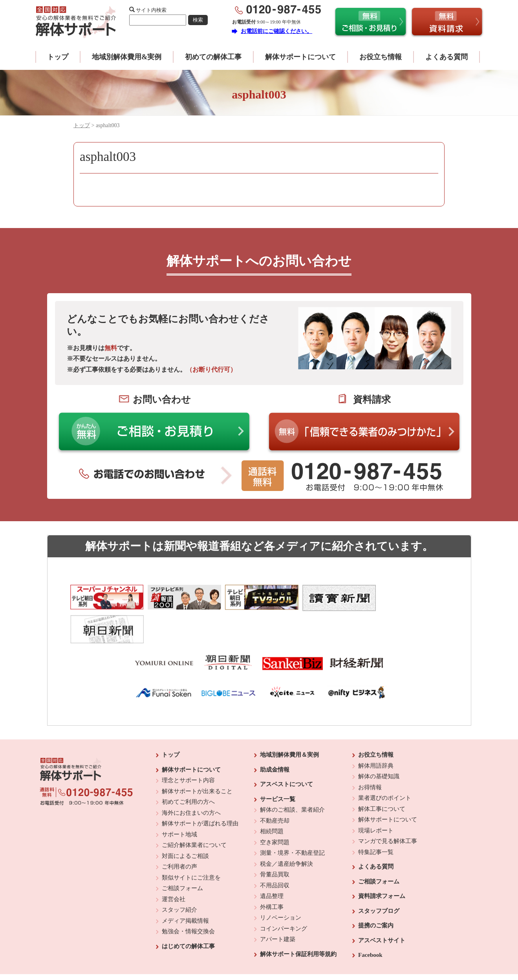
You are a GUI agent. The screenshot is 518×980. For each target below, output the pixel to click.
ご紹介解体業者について (194, 814)
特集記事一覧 (376, 821)
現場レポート (376, 799)
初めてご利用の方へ (188, 771)
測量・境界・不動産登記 (292, 822)
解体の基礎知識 (379, 745)
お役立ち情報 (381, 57)
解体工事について (382, 778)
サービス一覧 (278, 768)
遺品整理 (272, 865)
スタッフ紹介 (179, 879)
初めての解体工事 (213, 57)
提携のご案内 (376, 894)
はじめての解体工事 (188, 915)
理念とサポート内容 (188, 749)
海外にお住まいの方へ (191, 782)
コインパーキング (284, 898)
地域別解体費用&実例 (127, 57)
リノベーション (281, 887)
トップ (58, 57)
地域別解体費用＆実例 (289, 724)
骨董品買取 (275, 843)
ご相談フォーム (182, 857)
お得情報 (370, 756)
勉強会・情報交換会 (188, 900)
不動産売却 (275, 790)
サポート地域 (179, 803)
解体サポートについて (300, 57)
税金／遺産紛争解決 (286, 833)
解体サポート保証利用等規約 (298, 923)
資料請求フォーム (382, 865)
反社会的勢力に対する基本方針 (253, 953)
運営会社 (174, 868)
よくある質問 (447, 57)
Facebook (370, 924)
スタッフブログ (379, 880)
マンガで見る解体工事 (388, 810)
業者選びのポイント (385, 767)
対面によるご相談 (185, 825)
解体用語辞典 (376, 735)
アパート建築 (278, 908)
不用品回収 (275, 854)
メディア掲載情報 (185, 890)
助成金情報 (275, 739)
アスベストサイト (382, 909)
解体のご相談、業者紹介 (292, 779)
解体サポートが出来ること (197, 760)
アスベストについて (286, 753)
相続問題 (272, 800)
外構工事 (272, 876)
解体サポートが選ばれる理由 (200, 792)
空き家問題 (275, 811)
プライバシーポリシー (313, 953)
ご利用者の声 (179, 836)
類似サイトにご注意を (191, 847)
